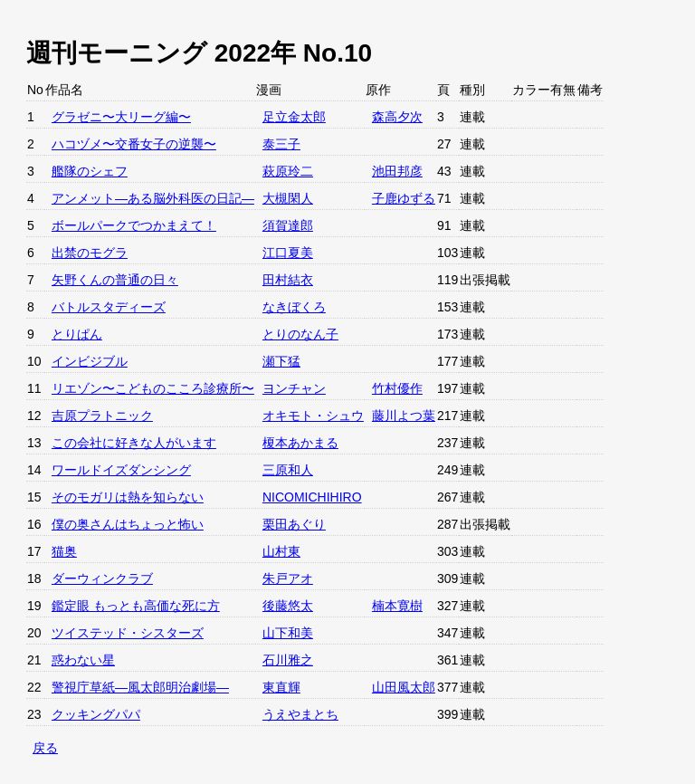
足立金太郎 (294, 117)
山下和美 (288, 633)
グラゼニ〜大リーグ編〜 (121, 117)
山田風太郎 (404, 687)
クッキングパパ (96, 714)
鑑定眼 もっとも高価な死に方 (136, 606)
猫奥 (64, 551)
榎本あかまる (300, 443)
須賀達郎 (288, 225)
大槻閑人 (288, 198)
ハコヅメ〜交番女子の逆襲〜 (134, 144)
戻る (45, 748)
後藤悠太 (288, 606)
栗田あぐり (294, 524)
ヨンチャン (294, 388)
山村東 (281, 551)
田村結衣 (288, 280)
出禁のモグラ (90, 253)
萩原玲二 (288, 171)
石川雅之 (288, 660)
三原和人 (288, 470)
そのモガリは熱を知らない (128, 497)
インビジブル (90, 361)
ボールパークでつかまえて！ (134, 225)
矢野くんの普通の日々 (115, 280)
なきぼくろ (294, 307)
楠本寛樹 (397, 606)
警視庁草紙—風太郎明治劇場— (140, 687)
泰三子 (281, 144)
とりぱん (77, 334)
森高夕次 (397, 117)
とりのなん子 (300, 334)
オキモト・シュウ (313, 416)
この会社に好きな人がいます (134, 443)
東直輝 (281, 687)
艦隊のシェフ (90, 171)
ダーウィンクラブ (102, 578)
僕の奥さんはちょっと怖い (128, 524)
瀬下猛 (281, 361)
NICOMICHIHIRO (312, 497)
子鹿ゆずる (404, 198)
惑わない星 (83, 660)
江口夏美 (288, 253)
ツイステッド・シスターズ (128, 633)
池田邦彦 (397, 171)
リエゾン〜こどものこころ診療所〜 (153, 388)
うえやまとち (300, 714)
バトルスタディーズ (109, 307)
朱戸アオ (288, 578)
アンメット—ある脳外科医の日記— (153, 198)
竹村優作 (397, 388)
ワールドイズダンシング (121, 470)
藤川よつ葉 (404, 416)
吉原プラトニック (102, 416)
